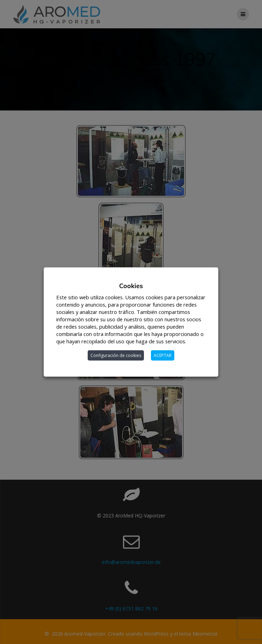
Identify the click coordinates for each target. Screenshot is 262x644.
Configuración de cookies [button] (116, 355)
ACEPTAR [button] (163, 355)
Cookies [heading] (131, 286)
